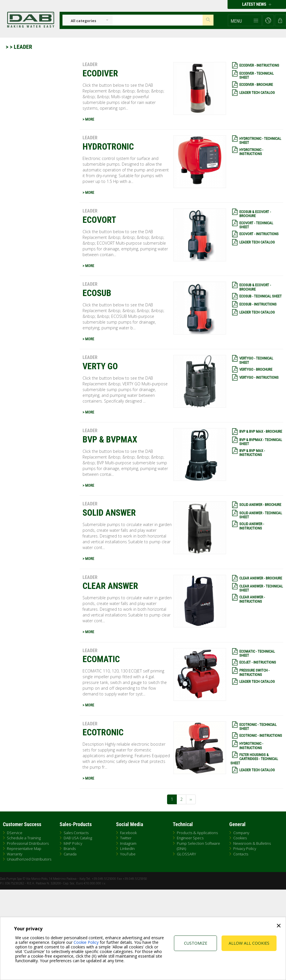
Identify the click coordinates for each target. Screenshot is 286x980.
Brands (70, 848)
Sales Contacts (76, 833)
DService (15, 833)
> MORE (88, 119)
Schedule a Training (24, 838)
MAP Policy (73, 843)
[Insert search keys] (158, 20)
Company (241, 833)
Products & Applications (197, 833)
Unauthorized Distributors (29, 859)
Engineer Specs (190, 838)
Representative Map (24, 848)
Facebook (128, 833)
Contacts (241, 854)
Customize (196, 943)
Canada (70, 854)
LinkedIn (127, 848)
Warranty (15, 854)
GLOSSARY (186, 854)
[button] (245, 20)
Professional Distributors (28, 843)
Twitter (126, 838)
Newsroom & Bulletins (252, 843)
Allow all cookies (249, 943)
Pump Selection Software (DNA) (198, 846)
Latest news (257, 4)
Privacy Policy (245, 848)
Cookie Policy (86, 942)
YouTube (128, 854)
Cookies (240, 838)
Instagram (128, 843)
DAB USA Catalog (78, 838)
